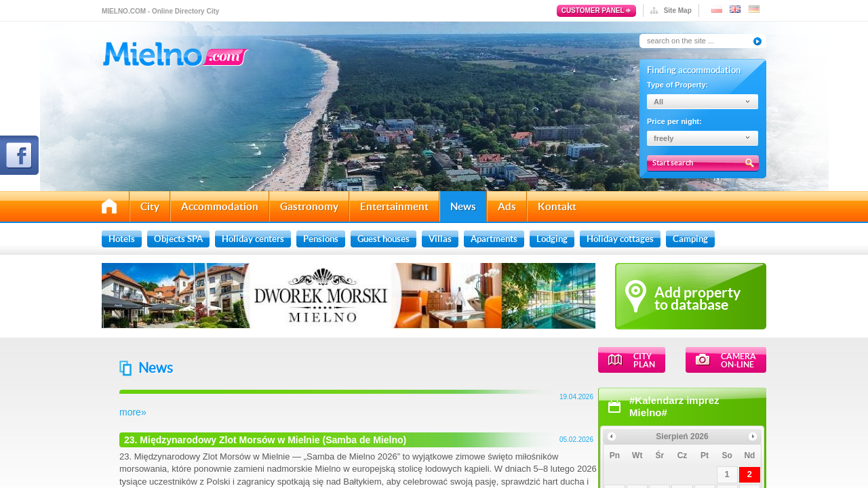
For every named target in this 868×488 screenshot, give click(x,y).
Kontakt (557, 206)
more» (301, 412)
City (150, 206)
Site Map (678, 11)
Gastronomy (309, 206)
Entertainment (394, 206)
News (463, 206)
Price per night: (674, 121)
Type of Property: (677, 85)
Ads (507, 206)
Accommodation (220, 206)
